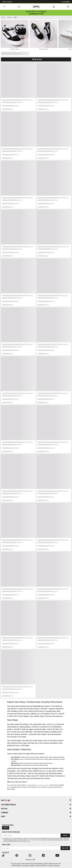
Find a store (6, 845)
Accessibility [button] (66, 2)
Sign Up (6, 828)
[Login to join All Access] (36, 12)
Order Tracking (7, 2)
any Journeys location (43, 785)
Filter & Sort (36, 59)
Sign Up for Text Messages (11, 832)
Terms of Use (29, 840)
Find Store (65, 848)
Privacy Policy (38, 840)
